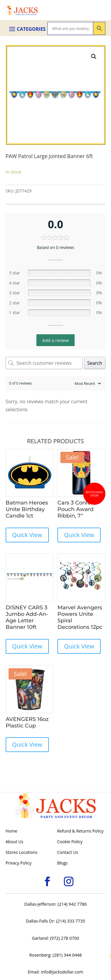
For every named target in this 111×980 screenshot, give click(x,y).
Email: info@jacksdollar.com (55, 972)
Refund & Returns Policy (80, 831)
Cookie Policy (70, 842)
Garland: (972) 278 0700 (55, 938)
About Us (15, 842)
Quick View (27, 535)
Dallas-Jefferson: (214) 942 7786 (55, 904)
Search (95, 363)
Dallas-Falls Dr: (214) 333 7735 (55, 921)
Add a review (56, 340)
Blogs (62, 863)
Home (12, 831)
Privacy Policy (18, 863)
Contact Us (68, 853)
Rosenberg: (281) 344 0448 (56, 955)
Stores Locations (21, 853)
